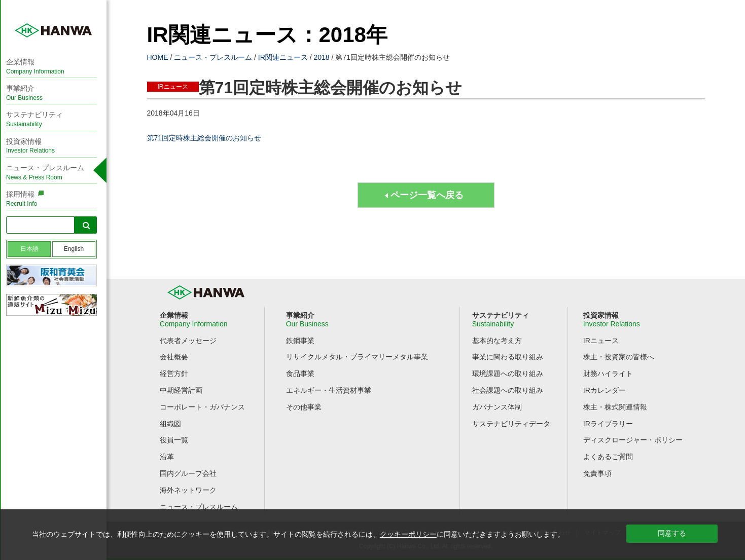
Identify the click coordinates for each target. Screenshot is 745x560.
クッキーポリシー (408, 534)
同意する (672, 533)
